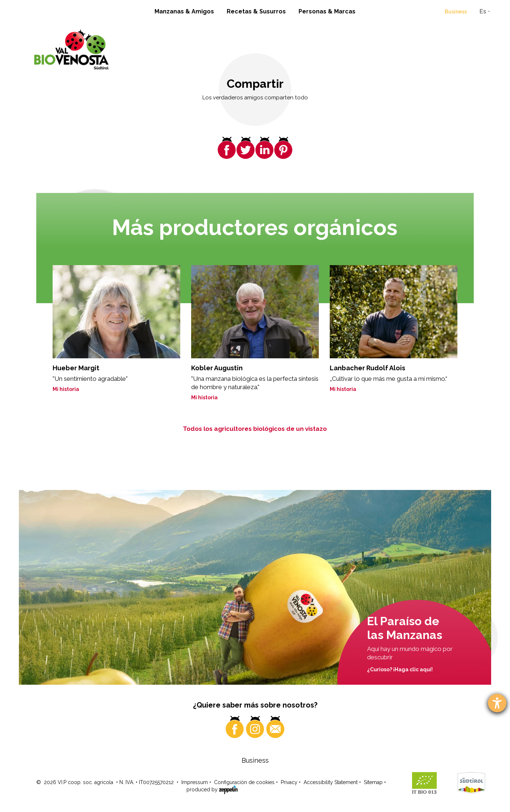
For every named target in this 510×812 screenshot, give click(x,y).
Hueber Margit (76, 368)
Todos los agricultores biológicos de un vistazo (255, 429)
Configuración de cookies (244, 782)
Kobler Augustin (217, 368)
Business (456, 12)
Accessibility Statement (331, 782)
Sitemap (373, 782)
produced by (212, 789)
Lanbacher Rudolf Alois (367, 368)
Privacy (289, 782)
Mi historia (66, 389)
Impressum (195, 782)
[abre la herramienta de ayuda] (497, 703)
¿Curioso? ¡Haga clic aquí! (400, 669)
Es (483, 11)
